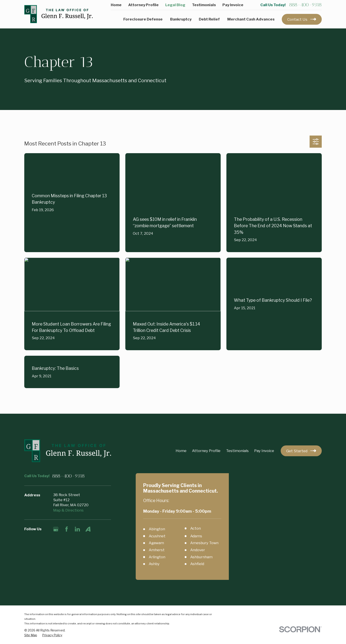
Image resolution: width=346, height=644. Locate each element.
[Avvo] (88, 529)
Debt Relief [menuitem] (209, 19)
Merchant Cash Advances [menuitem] (251, 19)
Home (116, 5)
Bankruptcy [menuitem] (181, 19)
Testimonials (204, 5)
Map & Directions (68, 510)
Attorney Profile (143, 5)
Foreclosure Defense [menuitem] (143, 19)
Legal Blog (175, 5)
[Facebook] (67, 529)
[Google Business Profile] (56, 529)
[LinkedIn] (77, 529)
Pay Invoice (233, 5)
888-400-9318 (305, 5)
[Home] (58, 14)
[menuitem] (31, 635)
